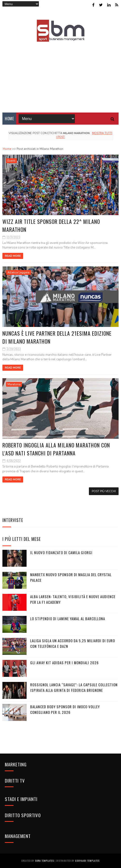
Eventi (11, 161)
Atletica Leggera (18, 272)
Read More (13, 256)
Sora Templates (44, 861)
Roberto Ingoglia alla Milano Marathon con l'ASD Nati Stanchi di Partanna (56, 449)
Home (9, 119)
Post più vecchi (104, 491)
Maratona (14, 384)
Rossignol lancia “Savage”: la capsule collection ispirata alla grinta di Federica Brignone (74, 687)
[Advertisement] (60, 74)
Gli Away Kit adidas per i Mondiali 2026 (64, 663)
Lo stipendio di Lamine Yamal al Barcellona (68, 619)
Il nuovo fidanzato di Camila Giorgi (61, 552)
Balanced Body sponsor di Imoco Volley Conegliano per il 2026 (65, 709)
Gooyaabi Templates (87, 861)
